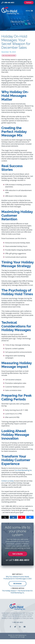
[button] (28, 11)
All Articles (17, 584)
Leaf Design (21, 637)
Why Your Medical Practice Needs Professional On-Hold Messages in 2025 (18, 578)
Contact (29, 3)
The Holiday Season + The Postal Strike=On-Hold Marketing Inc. (17, 592)
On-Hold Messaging (9, 55)
